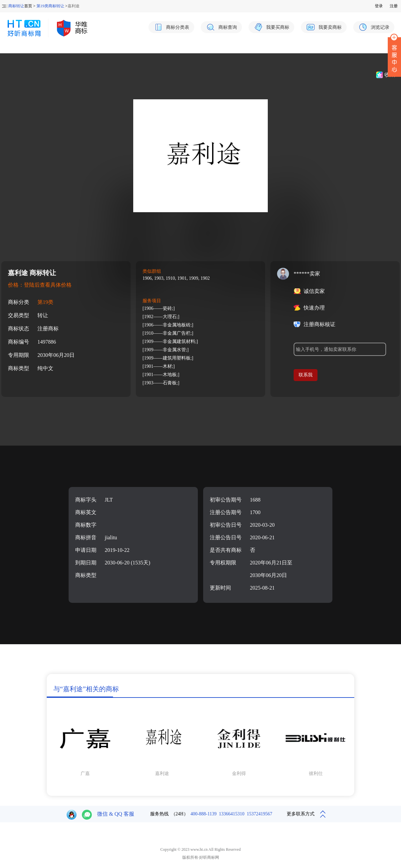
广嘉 (85, 773)
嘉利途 (162, 773)
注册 (394, 6)
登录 (379, 6)
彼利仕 (316, 773)
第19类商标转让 (50, 6)
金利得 (239, 773)
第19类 (45, 302)
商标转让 (16, 6)
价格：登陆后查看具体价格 (40, 285)
